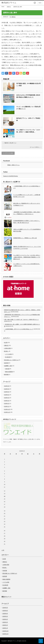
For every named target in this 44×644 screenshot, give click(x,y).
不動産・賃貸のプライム (13, 165)
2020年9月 (7, 389)
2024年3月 (7, 386)
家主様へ (6, 351)
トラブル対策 (8, 354)
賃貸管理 (6, 363)
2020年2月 (7, 403)
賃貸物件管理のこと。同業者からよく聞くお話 (25, 238)
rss (35, 3)
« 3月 (3, 550)
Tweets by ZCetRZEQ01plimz (11, 176)
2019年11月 (7, 412)
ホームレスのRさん (35, 147)
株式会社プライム (9, 3)
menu (40, 3)
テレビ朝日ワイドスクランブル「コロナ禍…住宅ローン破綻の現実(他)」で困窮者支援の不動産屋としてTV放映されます (27, 257)
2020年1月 (7, 406)
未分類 (6, 342)
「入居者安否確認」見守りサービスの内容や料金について (19, 329)
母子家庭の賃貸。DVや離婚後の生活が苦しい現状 (29, 85)
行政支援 (7, 369)
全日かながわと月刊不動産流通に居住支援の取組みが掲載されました (28, 96)
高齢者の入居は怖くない (11, 143)
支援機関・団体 (8, 366)
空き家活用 (8, 357)
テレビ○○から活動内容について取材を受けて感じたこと (28, 108)
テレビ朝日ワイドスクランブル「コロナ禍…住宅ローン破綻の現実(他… (28, 131)
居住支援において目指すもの (11, 360)
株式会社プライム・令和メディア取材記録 (28, 119)
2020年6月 (7, 392)
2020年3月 (7, 401)
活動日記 (9, 7)
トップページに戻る (8, 153)
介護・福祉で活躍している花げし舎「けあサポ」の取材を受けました (21, 320)
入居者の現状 (7, 348)
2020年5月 (7, 395)
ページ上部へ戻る (41, 641)
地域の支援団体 (9, 372)
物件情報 (6, 374)
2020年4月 (7, 398)
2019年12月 (7, 409)
